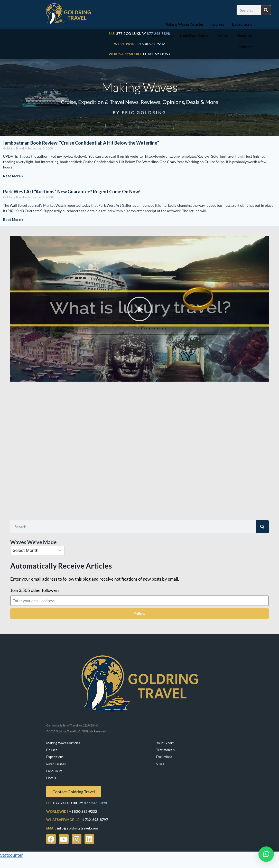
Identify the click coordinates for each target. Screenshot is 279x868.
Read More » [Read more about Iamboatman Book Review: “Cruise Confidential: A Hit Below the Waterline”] (13, 176)
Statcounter (11, 855)
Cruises (218, 24)
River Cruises (161, 35)
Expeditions (242, 24)
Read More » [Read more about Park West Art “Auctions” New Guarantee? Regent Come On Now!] (13, 220)
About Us (244, 35)
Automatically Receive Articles (61, 566)
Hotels (223, 35)
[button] (139, 309)
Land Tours (54, 771)
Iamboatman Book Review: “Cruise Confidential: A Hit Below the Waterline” (81, 143)
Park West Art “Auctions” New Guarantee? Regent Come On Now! (72, 192)
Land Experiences (195, 35)
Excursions (164, 757)
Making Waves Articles (184, 24)
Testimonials (165, 750)
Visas (160, 764)
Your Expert (165, 743)
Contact (245, 47)
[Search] (266, 10)
